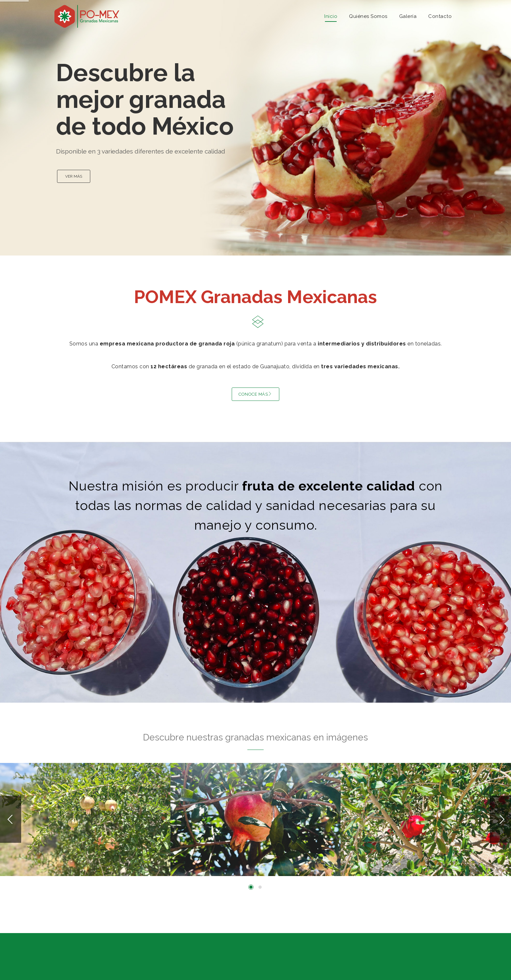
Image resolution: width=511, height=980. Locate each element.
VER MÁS (74, 176)
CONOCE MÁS (255, 394)
